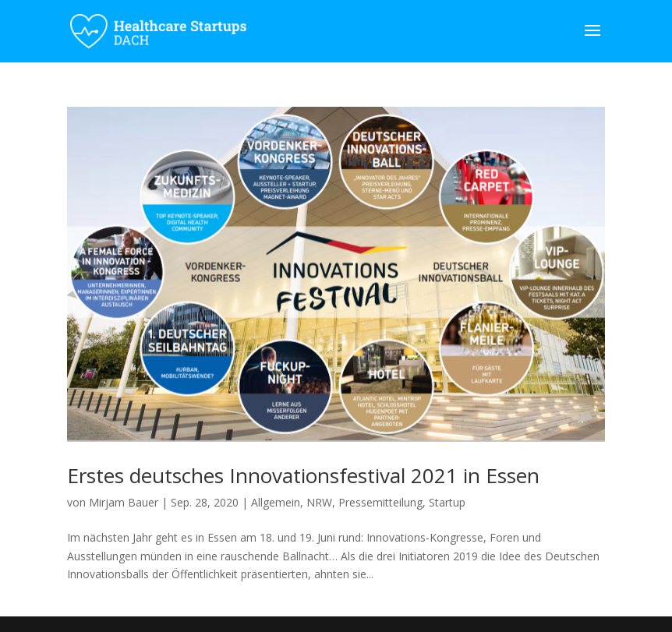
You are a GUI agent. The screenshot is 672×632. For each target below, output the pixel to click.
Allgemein (276, 502)
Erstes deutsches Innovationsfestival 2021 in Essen (303, 475)
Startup (447, 502)
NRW (319, 502)
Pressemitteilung (380, 502)
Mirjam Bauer (124, 502)
